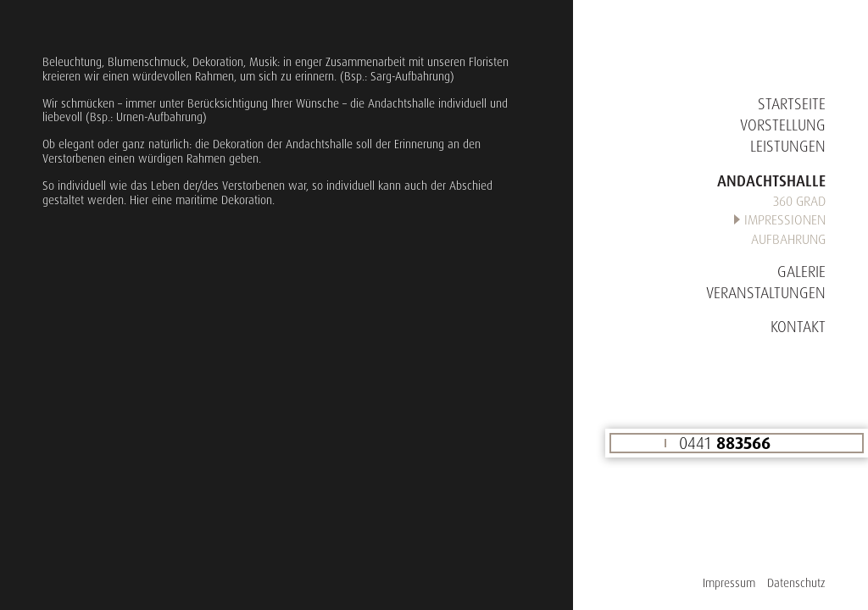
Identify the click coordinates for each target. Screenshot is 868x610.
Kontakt (798, 326)
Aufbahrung (788, 239)
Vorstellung (783, 125)
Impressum (729, 582)
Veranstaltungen (766, 292)
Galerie (801, 271)
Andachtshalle (771, 180)
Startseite (792, 103)
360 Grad (799, 201)
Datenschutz (796, 582)
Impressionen (785, 219)
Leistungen (788, 146)
